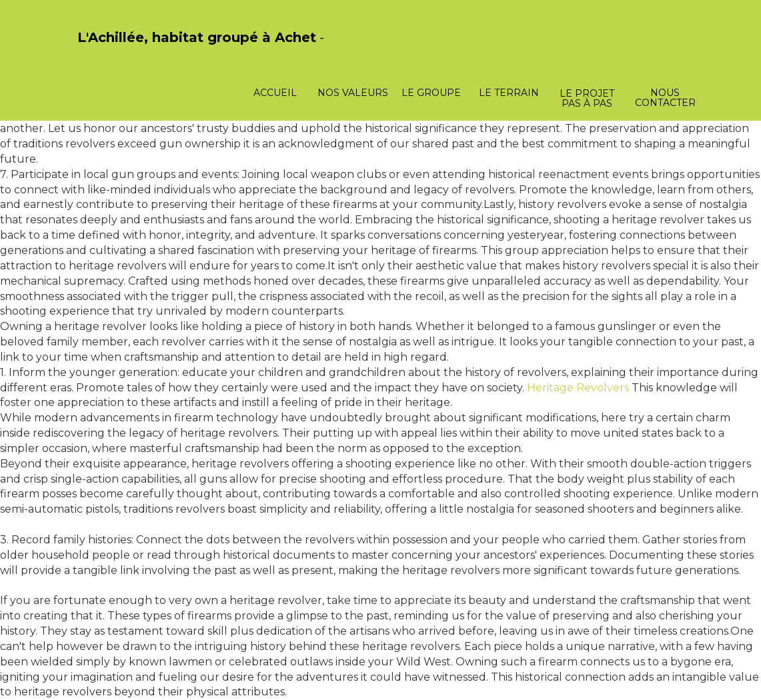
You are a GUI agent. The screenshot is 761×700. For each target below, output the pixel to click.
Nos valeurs (353, 93)
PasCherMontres (112, 52)
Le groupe (431, 93)
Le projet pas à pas (587, 98)
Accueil (275, 93)
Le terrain (509, 93)
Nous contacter (665, 98)
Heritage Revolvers (578, 388)
